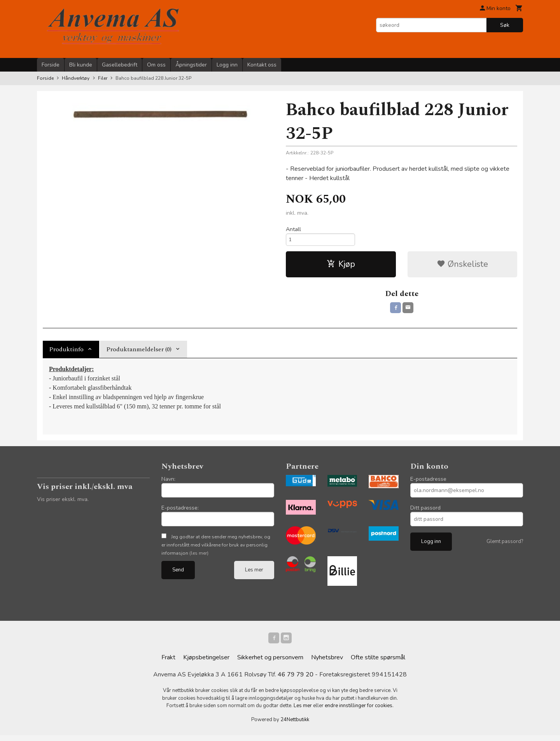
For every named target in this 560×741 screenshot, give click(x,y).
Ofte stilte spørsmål (378, 663)
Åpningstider (191, 65)
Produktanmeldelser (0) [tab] (139, 354)
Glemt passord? (505, 546)
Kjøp (341, 267)
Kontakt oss (262, 65)
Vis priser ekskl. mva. (63, 504)
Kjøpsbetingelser (206, 663)
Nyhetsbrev (327, 663)
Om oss (156, 65)
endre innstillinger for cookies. (359, 711)
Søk (505, 25)
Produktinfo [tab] (66, 354)
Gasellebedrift (120, 65)
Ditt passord (425, 512)
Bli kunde (81, 65)
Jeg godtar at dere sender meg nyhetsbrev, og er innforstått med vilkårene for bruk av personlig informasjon (216, 549)
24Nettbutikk (295, 725)
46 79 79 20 (296, 680)
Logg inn (227, 65)
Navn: (168, 483)
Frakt (168, 663)
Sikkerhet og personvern (270, 663)
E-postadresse (428, 483)
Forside (51, 65)
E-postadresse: (180, 512)
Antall (293, 229)
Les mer (254, 574)
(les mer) (199, 557)
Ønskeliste (462, 267)
